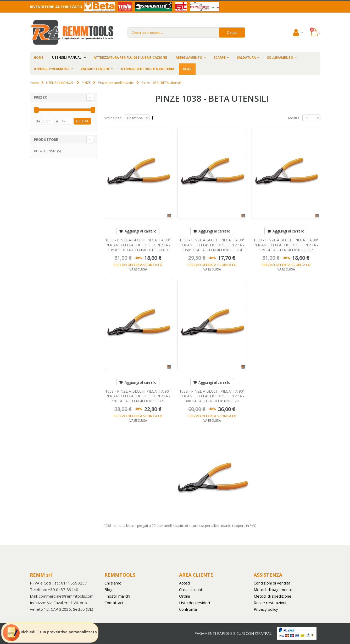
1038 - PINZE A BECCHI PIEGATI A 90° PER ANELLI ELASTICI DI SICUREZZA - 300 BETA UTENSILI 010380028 (212, 396)
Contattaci (114, 603)
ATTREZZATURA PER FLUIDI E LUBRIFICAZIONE (130, 58)
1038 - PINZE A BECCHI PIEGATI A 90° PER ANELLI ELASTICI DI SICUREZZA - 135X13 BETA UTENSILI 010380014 (212, 245)
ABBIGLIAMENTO (189, 58)
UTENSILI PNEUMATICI (52, 69)
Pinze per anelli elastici (116, 83)
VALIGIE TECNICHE (95, 69)
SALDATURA (246, 58)
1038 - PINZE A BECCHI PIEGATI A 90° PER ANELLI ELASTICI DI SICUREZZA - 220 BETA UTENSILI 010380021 (138, 396)
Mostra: (294, 118)
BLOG (187, 69)
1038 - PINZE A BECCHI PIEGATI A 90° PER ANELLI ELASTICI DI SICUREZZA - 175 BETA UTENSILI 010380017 (286, 245)
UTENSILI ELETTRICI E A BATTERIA (148, 69)
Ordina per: (113, 118)
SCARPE (220, 58)
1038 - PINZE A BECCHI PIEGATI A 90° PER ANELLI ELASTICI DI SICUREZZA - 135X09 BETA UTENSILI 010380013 (138, 245)
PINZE (86, 83)
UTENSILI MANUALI (67, 58)
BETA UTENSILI (45, 151)
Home (35, 83)
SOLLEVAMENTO (280, 58)
